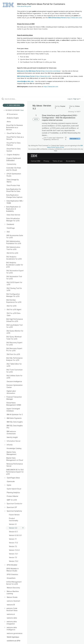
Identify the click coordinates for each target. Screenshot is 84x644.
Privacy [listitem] (46, 161)
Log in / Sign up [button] (74, 99)
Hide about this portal (24, 6)
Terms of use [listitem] (58, 161)
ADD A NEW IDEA (14, 105)
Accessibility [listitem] (71, 161)
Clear (22, 110)
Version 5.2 (55, 139)
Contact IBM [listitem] (35, 161)
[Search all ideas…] (15, 99)
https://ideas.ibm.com (74, 18)
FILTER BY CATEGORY (12, 110)
